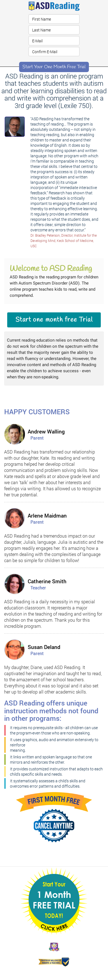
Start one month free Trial (54, 320)
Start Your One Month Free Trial (54, 67)
